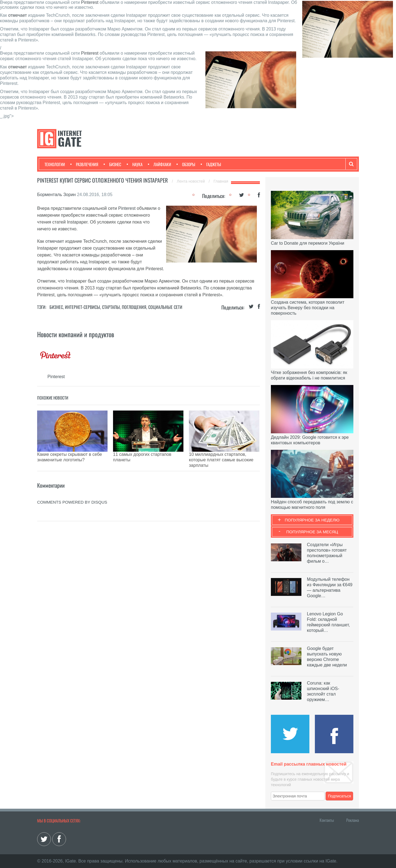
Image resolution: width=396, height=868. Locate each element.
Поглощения (134, 307)
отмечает (18, 15)
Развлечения (84, 164)
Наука (135, 164)
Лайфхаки (159, 164)
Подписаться (340, 796)
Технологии (55, 164)
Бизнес (112, 164)
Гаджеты (211, 164)
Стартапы (111, 307)
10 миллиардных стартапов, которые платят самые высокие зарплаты (221, 460)
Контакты (327, 820)
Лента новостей (191, 181)
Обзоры (186, 164)
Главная (221, 181)
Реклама (353, 820)
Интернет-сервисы (82, 307)
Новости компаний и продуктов (76, 334)
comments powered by (72, 502)
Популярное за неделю (312, 520)
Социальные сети (165, 307)
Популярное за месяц (312, 532)
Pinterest (90, 2)
